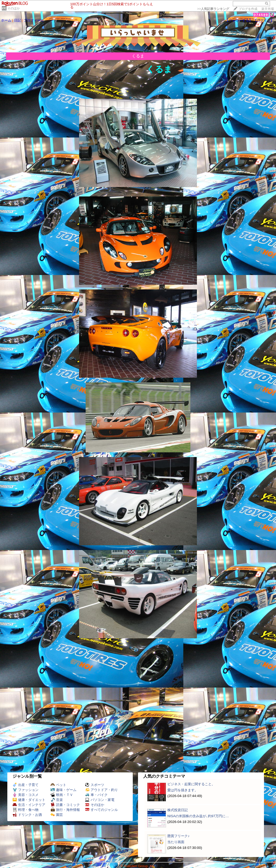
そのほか (14, 8)
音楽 (57, 800)
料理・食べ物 (26, 810)
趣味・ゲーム (64, 790)
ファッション (26, 790)
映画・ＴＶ (62, 795)
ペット (58, 785)
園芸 (57, 815)
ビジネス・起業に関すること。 (191, 784)
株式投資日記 (178, 810)
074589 (261, 15)
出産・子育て (26, 785)
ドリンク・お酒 (27, 815)
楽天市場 (268, 9)
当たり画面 (176, 842)
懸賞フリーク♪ (178, 836)
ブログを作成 (248, 9)
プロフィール (34, 20)
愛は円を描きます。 (183, 790)
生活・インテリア (29, 805)
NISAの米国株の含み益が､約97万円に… (198, 816)
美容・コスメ (26, 795)
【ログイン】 (264, 20)
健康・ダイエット (29, 800)
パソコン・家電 (100, 800)
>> (213, 9)
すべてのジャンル (101, 810)
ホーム (6, 20)
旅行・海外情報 (65, 810)
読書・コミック (65, 805)
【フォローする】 (239, 20)
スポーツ (95, 785)
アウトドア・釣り (101, 790)
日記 (18, 20)
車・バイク (96, 795)
